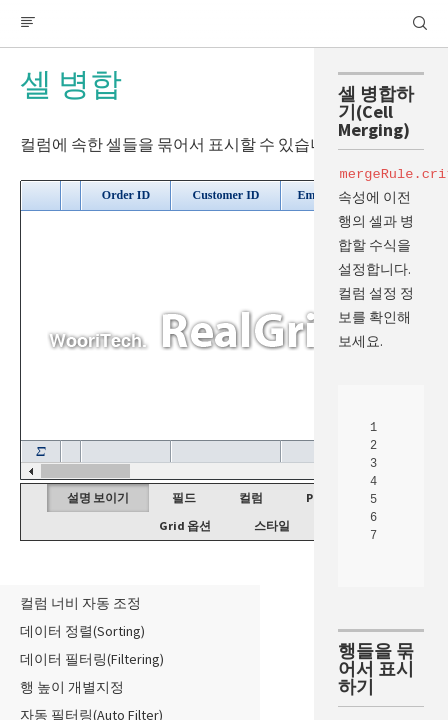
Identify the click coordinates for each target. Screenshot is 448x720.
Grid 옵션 (185, 525)
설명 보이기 (98, 497)
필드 (184, 497)
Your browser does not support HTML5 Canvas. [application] (224, 330)
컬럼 (251, 497)
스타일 (272, 525)
